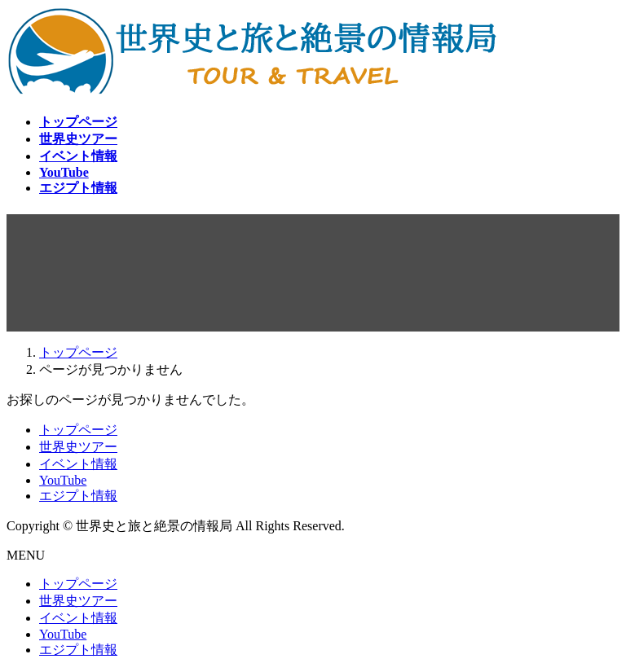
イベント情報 (78, 464)
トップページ (78, 430)
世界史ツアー (78, 447)
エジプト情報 (78, 496)
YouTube (63, 480)
